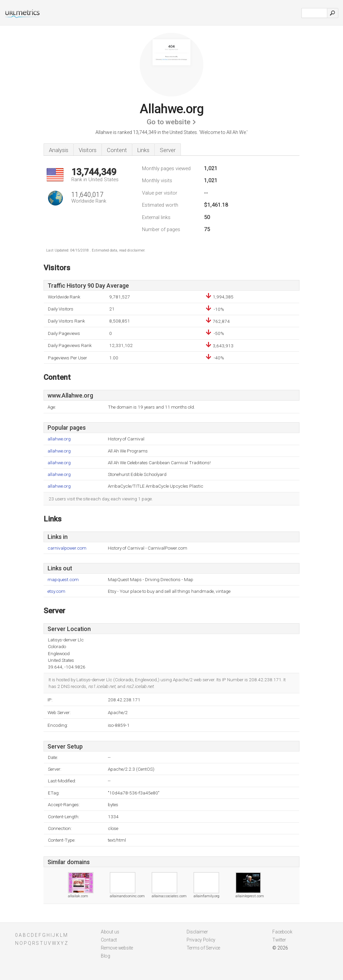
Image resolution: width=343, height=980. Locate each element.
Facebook (282, 932)
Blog (106, 956)
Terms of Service (203, 948)
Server (168, 150)
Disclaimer (197, 932)
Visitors (88, 150)
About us (110, 932)
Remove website (117, 948)
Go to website (169, 122)
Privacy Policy (201, 940)
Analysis (59, 150)
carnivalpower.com (67, 548)
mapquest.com (63, 580)
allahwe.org (59, 439)
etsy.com (56, 591)
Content (117, 150)
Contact (109, 940)
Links (143, 150)
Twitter (279, 940)
